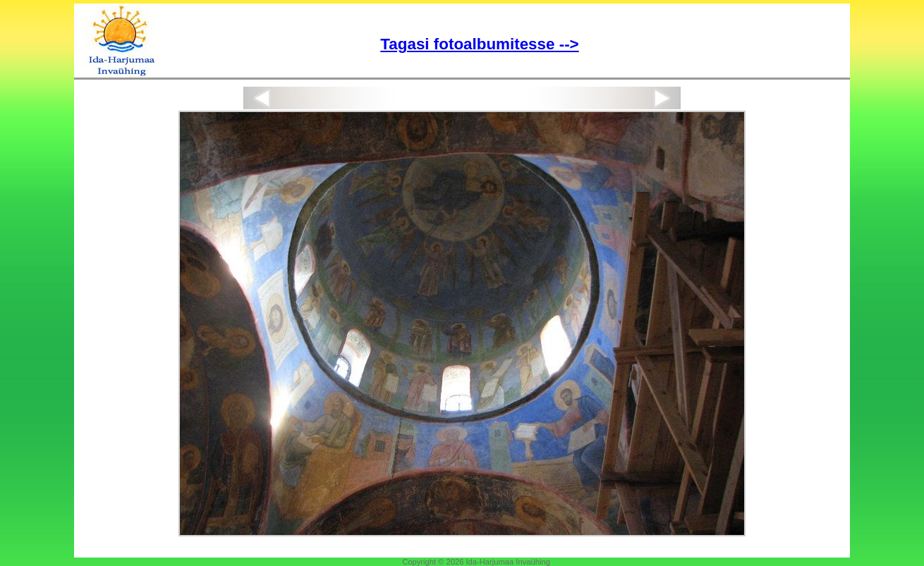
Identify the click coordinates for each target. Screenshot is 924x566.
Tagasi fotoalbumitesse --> (479, 44)
